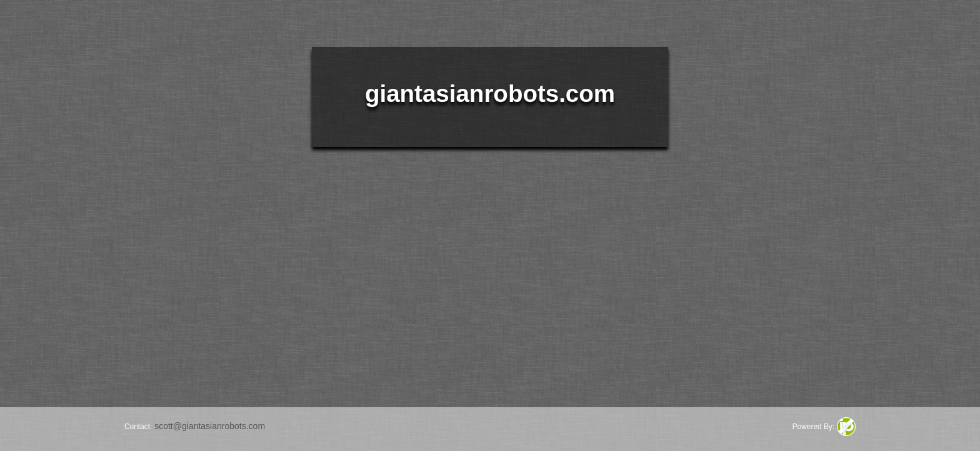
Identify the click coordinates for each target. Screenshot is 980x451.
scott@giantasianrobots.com (210, 426)
